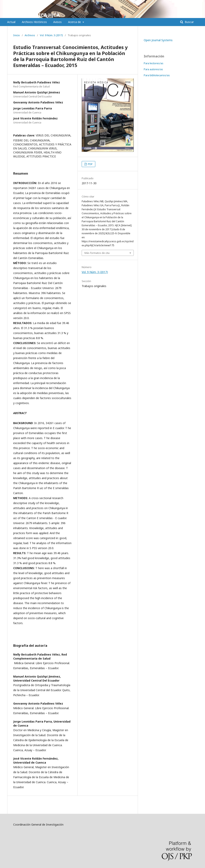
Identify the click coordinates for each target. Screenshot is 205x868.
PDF (90, 164)
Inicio (17, 35)
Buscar (189, 22)
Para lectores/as (154, 63)
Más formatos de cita (97, 253)
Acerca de (75, 22)
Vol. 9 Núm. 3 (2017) (51, 35)
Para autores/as (153, 69)
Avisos (57, 22)
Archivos (30, 35)
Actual (11, 22)
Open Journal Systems (158, 40)
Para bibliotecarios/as (157, 75)
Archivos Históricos (34, 22)
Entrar (194, 3)
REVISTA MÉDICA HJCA (34, 15)
